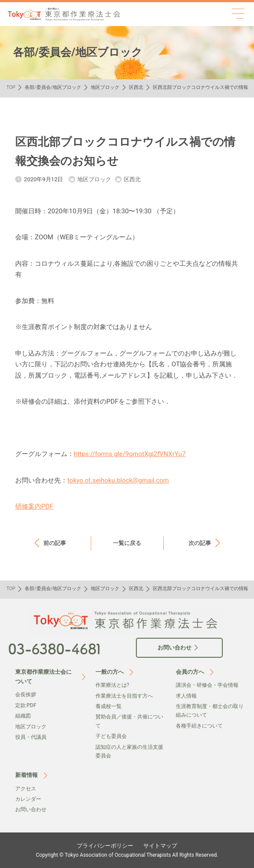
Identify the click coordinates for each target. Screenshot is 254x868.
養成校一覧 (109, 706)
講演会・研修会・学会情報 (207, 685)
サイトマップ (160, 846)
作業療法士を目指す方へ (124, 696)
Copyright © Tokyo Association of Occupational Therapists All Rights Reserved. (127, 855)
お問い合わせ (31, 809)
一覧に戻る (127, 543)
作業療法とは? (112, 685)
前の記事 (55, 543)
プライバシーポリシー (105, 846)
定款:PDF (26, 705)
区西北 (136, 87)
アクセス (26, 789)
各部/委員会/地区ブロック (53, 87)
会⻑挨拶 (26, 695)
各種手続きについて (199, 726)
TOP (11, 87)
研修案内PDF (34, 506)
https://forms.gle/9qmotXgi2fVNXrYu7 (130, 454)
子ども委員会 (111, 736)
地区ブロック (105, 87)
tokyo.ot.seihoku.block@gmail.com (118, 480)
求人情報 (186, 696)
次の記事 (200, 543)
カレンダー (28, 799)
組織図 (23, 716)
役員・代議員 (31, 737)
